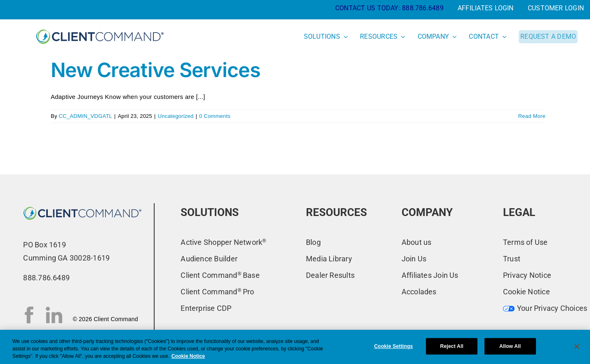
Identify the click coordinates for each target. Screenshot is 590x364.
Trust (512, 259)
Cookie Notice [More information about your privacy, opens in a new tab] (188, 356)
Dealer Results (330, 275)
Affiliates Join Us (430, 275)
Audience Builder (209, 259)
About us (417, 242)
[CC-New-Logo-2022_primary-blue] (100, 29)
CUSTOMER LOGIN (556, 8)
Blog (313, 242)
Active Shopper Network (223, 242)
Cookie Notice (527, 292)
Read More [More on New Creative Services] (532, 116)
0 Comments (215, 116)
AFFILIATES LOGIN (486, 8)
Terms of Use (525, 242)
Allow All (510, 346)
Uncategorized (176, 116)
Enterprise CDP (206, 308)
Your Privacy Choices (545, 308)
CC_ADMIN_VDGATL (85, 116)
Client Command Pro (217, 292)
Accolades (419, 292)
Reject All (452, 346)
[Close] (577, 346)
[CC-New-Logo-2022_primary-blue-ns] (83, 206)
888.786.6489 (423, 8)
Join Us (414, 259)
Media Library (329, 259)
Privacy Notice (527, 275)
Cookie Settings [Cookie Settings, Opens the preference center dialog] (393, 346)
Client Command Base (220, 275)
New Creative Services (155, 70)
